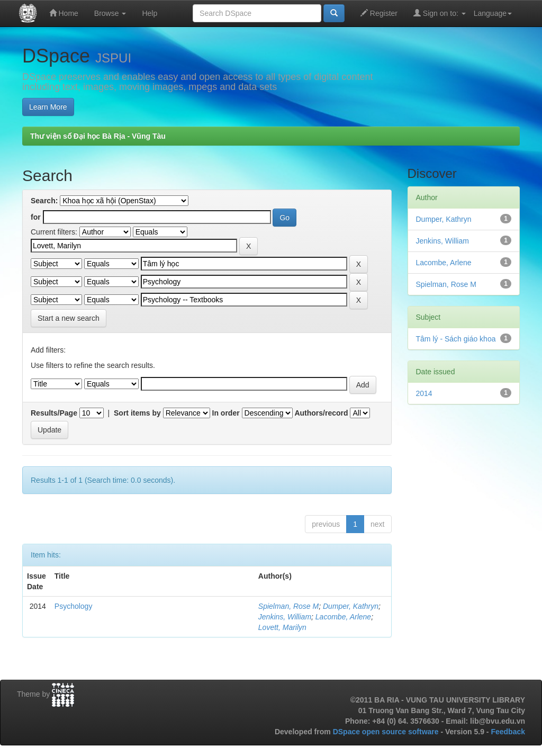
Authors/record (321, 413)
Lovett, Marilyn (282, 627)
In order (226, 413)
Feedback (508, 732)
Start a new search (69, 318)
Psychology (74, 606)
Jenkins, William (285, 617)
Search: (44, 201)
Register (379, 13)
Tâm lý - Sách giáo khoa (456, 339)
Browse (110, 13)
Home (64, 13)
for (36, 217)
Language (493, 13)
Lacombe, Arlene (343, 617)
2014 (424, 393)
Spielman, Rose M (288, 606)
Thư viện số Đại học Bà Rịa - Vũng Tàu (98, 136)
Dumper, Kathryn (351, 606)
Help (150, 13)
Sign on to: (440, 13)
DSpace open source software (387, 732)
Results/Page (54, 413)
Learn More (48, 107)
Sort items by (137, 413)
